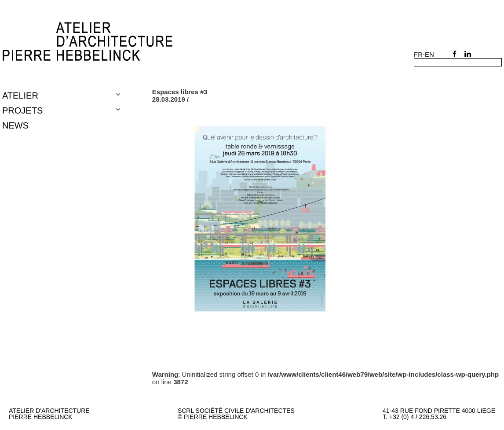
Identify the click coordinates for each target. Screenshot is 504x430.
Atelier (20, 96)
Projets (22, 110)
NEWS (15, 125)
